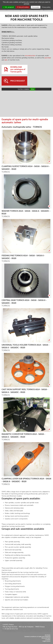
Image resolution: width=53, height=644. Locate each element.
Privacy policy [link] (46, 7)
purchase (48, 58)
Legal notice (46, 641)
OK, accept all (8, 7)
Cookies (48, 640)
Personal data (46, 638)
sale (6, 60)
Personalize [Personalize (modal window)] (36, 7)
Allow (33, 89)
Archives (48, 635)
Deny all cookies (23, 7)
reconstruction (30, 56)
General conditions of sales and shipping (37, 637)
